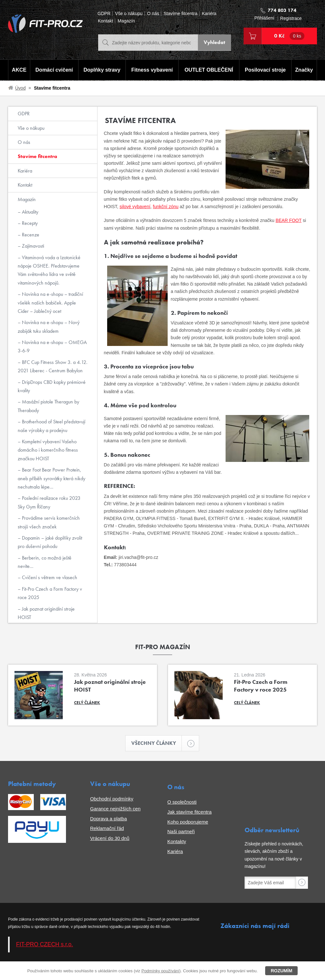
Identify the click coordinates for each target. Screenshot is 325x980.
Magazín (126, 21)
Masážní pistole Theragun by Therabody (48, 406)
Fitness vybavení (152, 70)
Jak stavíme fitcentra (190, 812)
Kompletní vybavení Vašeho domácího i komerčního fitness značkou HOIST (48, 450)
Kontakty (177, 842)
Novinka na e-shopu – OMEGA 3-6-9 (52, 346)
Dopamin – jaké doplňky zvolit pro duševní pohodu (50, 542)
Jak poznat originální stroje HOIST (46, 613)
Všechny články (157, 743)
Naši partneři (181, 832)
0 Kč (289, 36)
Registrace (291, 18)
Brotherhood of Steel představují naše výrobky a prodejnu (51, 426)
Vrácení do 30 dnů (110, 839)
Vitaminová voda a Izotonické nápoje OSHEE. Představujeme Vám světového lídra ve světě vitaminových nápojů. (49, 270)
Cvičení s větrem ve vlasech (49, 577)
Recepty (29, 223)
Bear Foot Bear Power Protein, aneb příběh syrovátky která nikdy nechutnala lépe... (51, 478)
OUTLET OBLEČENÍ (209, 70)
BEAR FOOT (288, 220)
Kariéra (209, 14)
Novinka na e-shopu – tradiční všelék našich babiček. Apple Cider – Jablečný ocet (50, 303)
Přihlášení (264, 18)
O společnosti (182, 802)
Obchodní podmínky (112, 799)
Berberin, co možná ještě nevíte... (45, 562)
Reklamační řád (107, 829)
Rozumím (281, 971)
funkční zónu (166, 207)
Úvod (20, 88)
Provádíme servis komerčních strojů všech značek (49, 522)
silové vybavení (135, 207)
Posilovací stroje (266, 70)
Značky (304, 70)
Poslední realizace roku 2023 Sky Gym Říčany (49, 502)
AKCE (19, 70)
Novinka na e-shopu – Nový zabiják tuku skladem (49, 327)
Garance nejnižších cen (115, 809)
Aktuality (29, 212)
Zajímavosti (32, 246)
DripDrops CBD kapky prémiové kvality (52, 386)
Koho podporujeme (188, 822)
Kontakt (105, 21)
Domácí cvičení (54, 70)
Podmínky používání (160, 971)
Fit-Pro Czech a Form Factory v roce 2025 (50, 593)
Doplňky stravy (102, 70)
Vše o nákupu (129, 14)
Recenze (30, 235)
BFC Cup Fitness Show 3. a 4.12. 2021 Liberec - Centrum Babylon (53, 366)
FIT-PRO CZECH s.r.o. (45, 945)
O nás (153, 14)
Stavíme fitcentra (180, 14)
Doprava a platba (108, 819)
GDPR (104, 14)
